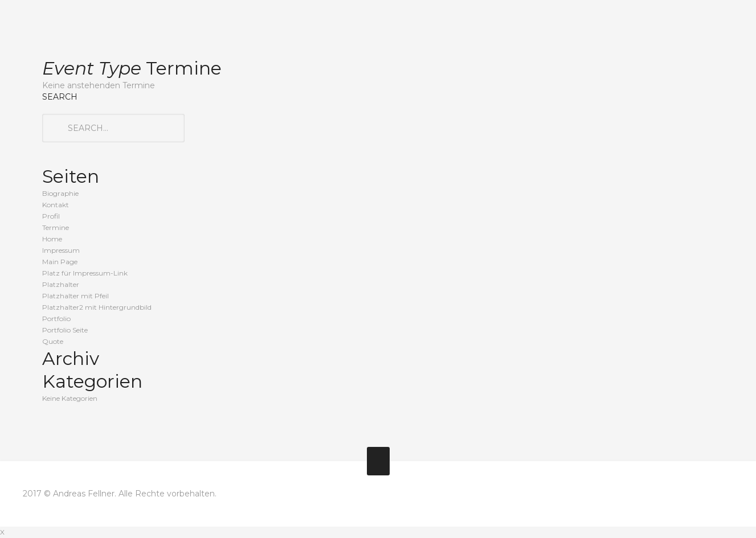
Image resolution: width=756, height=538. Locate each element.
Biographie (60, 193)
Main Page (60, 262)
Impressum (61, 250)
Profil (51, 216)
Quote (53, 341)
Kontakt (56, 205)
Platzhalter (61, 284)
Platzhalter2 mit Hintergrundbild (97, 307)
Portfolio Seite (65, 330)
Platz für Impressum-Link (85, 273)
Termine (56, 227)
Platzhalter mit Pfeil (75, 296)
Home (52, 239)
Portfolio (56, 319)
